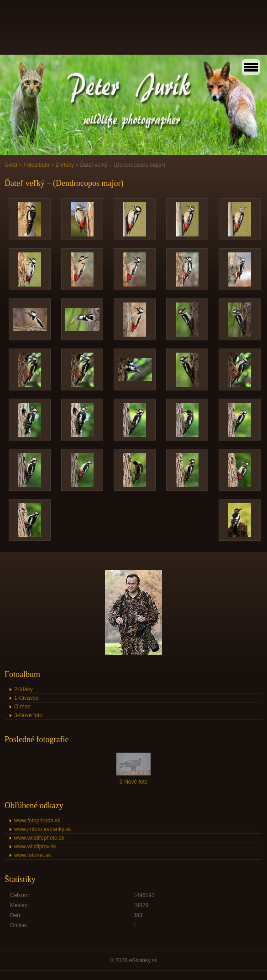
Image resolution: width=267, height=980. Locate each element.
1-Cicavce (26, 698)
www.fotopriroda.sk (37, 821)
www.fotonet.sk (33, 855)
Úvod (11, 165)
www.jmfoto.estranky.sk (42, 829)
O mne (22, 707)
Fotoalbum (36, 165)
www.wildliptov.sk (35, 847)
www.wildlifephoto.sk (39, 838)
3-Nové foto (28, 715)
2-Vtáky (65, 165)
